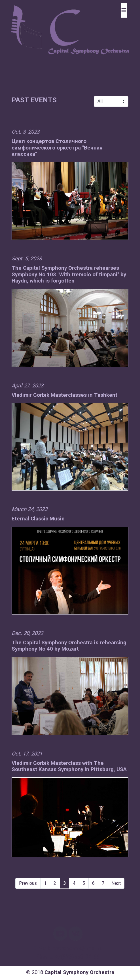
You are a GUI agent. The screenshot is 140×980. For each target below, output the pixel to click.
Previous (28, 883)
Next (116, 883)
